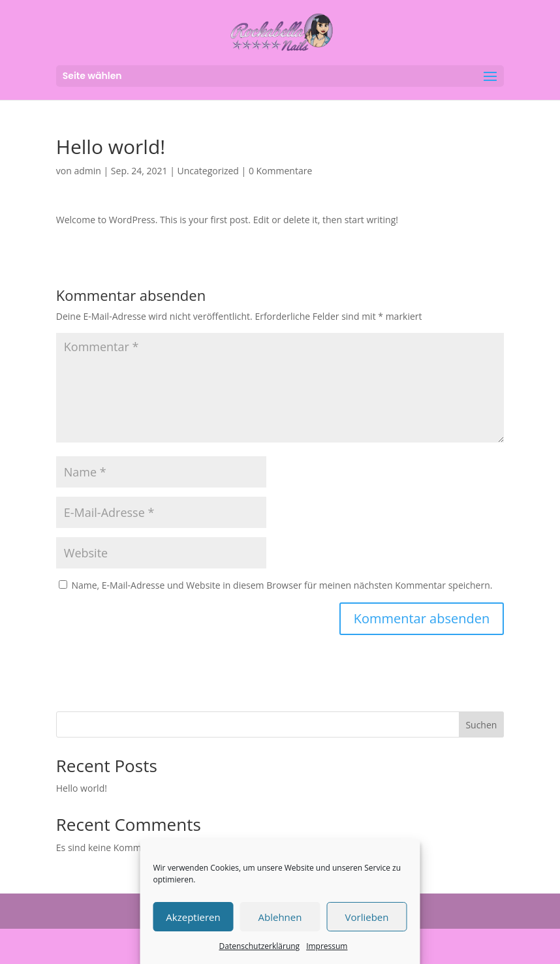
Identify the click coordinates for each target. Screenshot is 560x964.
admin (87, 171)
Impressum (327, 946)
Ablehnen (280, 917)
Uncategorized (208, 171)
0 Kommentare (280, 171)
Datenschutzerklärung (260, 946)
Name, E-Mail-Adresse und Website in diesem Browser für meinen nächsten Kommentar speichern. (282, 585)
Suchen (481, 725)
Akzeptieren (193, 917)
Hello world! (82, 788)
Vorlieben (367, 917)
